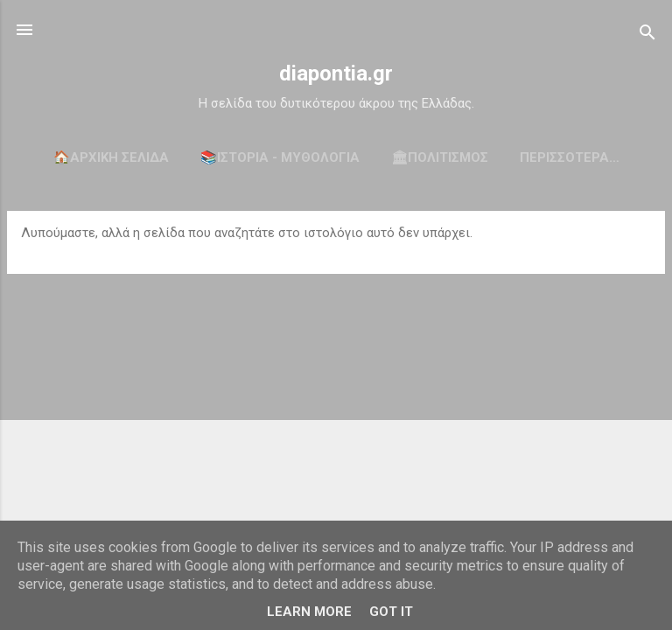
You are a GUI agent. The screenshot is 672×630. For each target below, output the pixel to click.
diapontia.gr (336, 73)
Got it (391, 612)
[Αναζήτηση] (647, 35)
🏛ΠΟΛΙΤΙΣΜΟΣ (440, 157)
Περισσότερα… (570, 157)
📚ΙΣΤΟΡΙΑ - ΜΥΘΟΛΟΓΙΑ (280, 157)
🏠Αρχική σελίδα (111, 157)
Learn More (309, 612)
